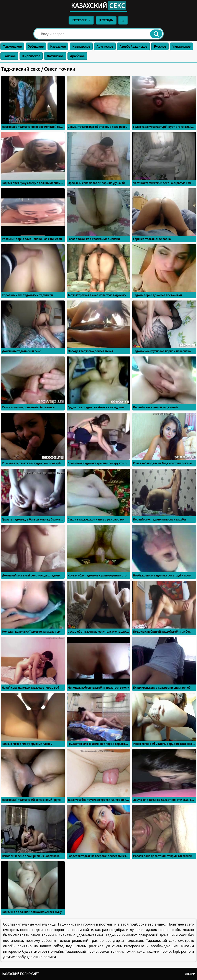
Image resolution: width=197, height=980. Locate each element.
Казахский (98, 6)
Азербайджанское (133, 46)
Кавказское (81, 46)
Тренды (106, 20)
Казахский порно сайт (21, 974)
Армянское (105, 46)
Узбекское (36, 46)
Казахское (58, 46)
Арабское (77, 56)
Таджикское (12, 46)
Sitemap (190, 974)
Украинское (181, 46)
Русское (160, 46)
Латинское (55, 56)
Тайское (9, 56)
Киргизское (31, 56)
